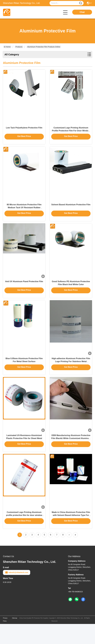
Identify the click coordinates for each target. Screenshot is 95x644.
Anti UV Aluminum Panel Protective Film (24, 291)
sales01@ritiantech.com (17, 592)
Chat (82, 12)
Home (7, 47)
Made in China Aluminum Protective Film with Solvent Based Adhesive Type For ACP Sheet (71, 535)
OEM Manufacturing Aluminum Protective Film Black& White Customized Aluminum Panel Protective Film (71, 455)
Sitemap (15, 638)
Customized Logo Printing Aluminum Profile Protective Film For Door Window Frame (71, 134)
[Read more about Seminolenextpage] (69, 555)
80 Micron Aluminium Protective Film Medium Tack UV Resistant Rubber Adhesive (24, 214)
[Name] (81, 3)
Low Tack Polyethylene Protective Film (24, 131)
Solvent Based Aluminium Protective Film (71, 211)
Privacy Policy (5, 640)
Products (19, 47)
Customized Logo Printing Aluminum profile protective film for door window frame (24, 535)
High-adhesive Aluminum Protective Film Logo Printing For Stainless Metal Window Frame (71, 374)
